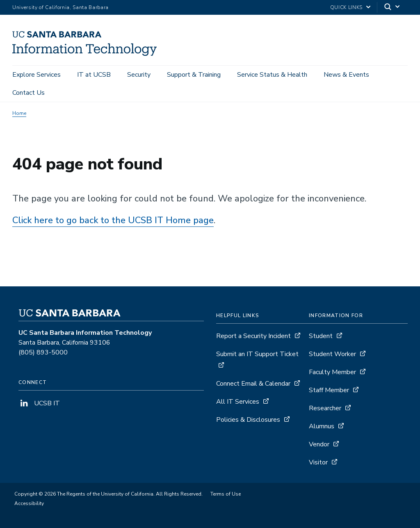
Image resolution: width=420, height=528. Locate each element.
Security (139, 75)
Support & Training (194, 75)
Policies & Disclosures (248, 420)
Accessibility (29, 503)
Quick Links (346, 7)
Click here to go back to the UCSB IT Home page (113, 220)
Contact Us (29, 93)
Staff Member (329, 390)
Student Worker (332, 354)
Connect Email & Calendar (253, 384)
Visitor (318, 462)
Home (19, 113)
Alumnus (322, 426)
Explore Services (37, 75)
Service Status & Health (272, 75)
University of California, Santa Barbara (60, 7)
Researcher (325, 408)
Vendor (319, 444)
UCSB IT (39, 403)
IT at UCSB (94, 75)
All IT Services (238, 402)
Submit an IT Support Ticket (257, 354)
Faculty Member (332, 372)
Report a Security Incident (253, 336)
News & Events (346, 75)
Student (321, 336)
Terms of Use (226, 494)
